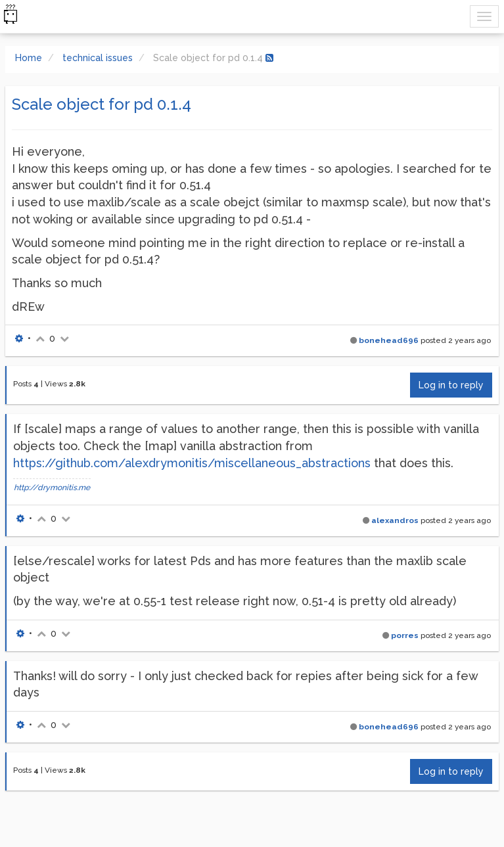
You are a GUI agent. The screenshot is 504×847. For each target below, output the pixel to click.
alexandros (395, 520)
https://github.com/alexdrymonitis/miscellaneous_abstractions (192, 463)
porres (405, 635)
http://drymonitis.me (52, 488)
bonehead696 (389, 340)
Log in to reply (451, 385)
